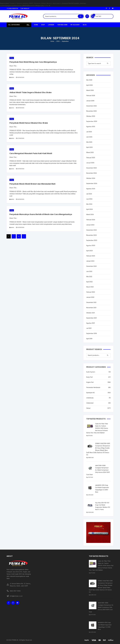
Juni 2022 (89, 271)
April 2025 (89, 147)
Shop (43, 25)
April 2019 (89, 339)
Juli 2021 (89, 328)
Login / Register (12, 9)
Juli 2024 (89, 194)
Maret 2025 (90, 152)
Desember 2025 (91, 106)
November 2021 (91, 308)
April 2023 (89, 251)
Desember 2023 (91, 230)
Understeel (90, 403)
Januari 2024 (90, 225)
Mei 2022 (89, 277)
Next (24, 236)
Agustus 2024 (91, 189)
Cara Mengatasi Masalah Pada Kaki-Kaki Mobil (31, 153)
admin (12, 77)
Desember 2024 (91, 168)
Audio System (91, 372)
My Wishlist (25, 9)
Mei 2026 (89, 80)
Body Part (89, 377)
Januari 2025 (90, 163)
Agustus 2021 (90, 323)
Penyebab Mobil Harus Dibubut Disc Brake (29, 123)
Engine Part (90, 382)
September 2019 (91, 333)
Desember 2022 (91, 266)
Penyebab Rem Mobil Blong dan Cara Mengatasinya (33, 62)
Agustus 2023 (91, 245)
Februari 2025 (91, 158)
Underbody (90, 398)
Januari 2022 (90, 297)
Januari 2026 (90, 101)
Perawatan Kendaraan (93, 387)
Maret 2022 (90, 287)
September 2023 (92, 240)
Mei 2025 (89, 142)
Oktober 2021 (90, 313)
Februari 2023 (91, 256)
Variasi (88, 408)
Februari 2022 (91, 292)
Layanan (51, 25)
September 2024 (92, 183)
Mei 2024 (89, 204)
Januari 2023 (90, 261)
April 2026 (89, 85)
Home (36, 25)
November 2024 (91, 173)
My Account (75, 25)
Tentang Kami (62, 25)
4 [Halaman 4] (19, 236)
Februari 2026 (91, 95)
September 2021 (91, 318)
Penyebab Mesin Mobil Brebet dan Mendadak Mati (32, 184)
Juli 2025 (89, 132)
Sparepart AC (91, 393)
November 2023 (91, 235)
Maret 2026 (90, 90)
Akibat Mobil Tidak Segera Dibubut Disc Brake (31, 92)
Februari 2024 (91, 220)
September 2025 (92, 121)
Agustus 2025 (91, 127)
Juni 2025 (89, 137)
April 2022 (89, 282)
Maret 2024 (90, 214)
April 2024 (89, 209)
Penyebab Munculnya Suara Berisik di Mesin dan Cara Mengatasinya (41, 214)
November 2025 (91, 111)
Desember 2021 (91, 302)
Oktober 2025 (91, 116)
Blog (85, 25)
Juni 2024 (89, 199)
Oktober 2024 (91, 178)
